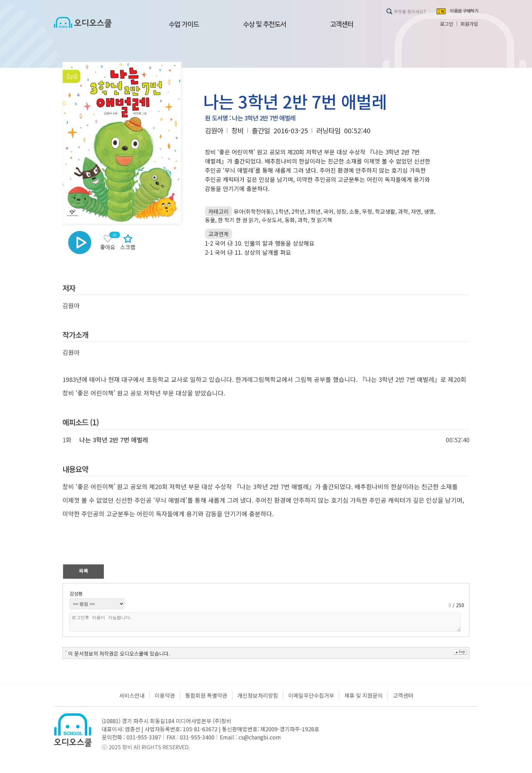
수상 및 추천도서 (264, 24)
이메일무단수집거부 (311, 695)
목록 (83, 571)
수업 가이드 (184, 24)
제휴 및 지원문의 (364, 695)
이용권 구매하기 (464, 11)
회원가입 (469, 24)
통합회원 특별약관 (206, 695)
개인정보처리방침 (258, 695)
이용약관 (165, 695)
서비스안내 (132, 695)
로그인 (447, 24)
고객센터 (342, 24)
